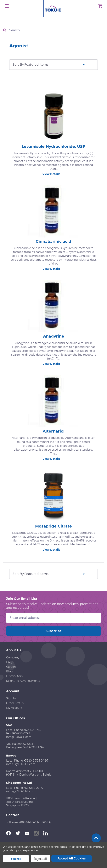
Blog (9, 671)
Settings (16, 859)
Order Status (15, 703)
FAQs (10, 662)
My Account (14, 708)
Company (13, 657)
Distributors (14, 676)
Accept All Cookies (72, 858)
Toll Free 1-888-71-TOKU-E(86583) (28, 822)
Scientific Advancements (23, 681)
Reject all (40, 859)
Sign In (11, 698)
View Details (53, 174)
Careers (11, 667)
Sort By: (18, 65)
